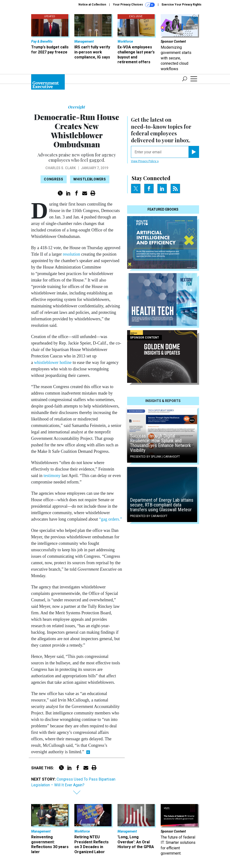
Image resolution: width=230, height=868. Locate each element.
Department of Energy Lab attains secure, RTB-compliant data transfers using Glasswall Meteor (162, 505)
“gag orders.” (111, 519)
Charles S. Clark (61, 168)
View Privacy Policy (145, 161)
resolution (71, 254)
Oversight (77, 107)
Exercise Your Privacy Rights (182, 5)
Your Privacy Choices (134, 5)
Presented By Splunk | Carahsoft (155, 457)
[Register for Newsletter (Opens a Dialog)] (194, 152)
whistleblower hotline (53, 362)
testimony (52, 476)
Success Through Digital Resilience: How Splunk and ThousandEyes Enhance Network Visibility (160, 443)
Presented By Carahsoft (149, 516)
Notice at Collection (92, 5)
